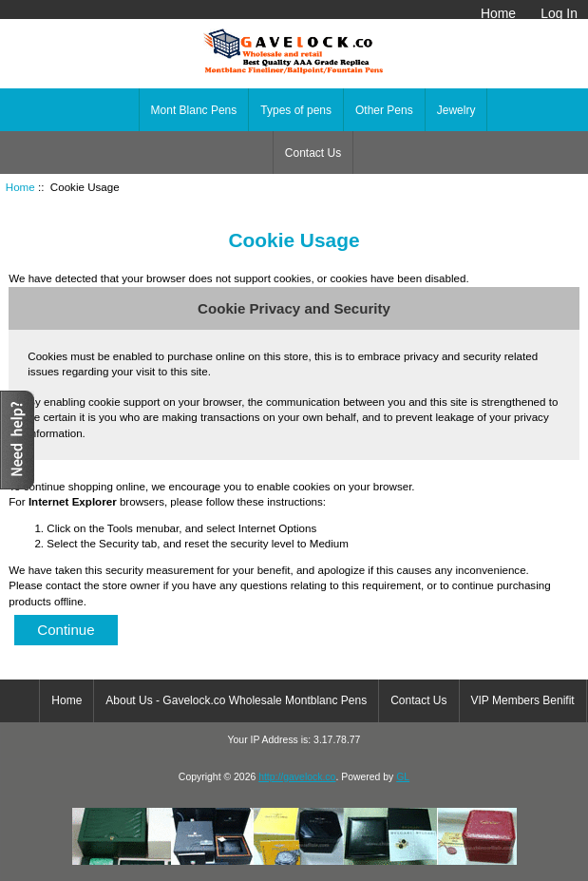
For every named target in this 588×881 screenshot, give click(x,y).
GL (403, 777)
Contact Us (313, 153)
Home (498, 13)
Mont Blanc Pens (194, 110)
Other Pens (384, 110)
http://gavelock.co (297, 777)
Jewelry (456, 110)
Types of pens (296, 110)
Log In (559, 13)
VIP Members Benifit (523, 700)
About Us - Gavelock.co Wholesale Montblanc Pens (236, 700)
